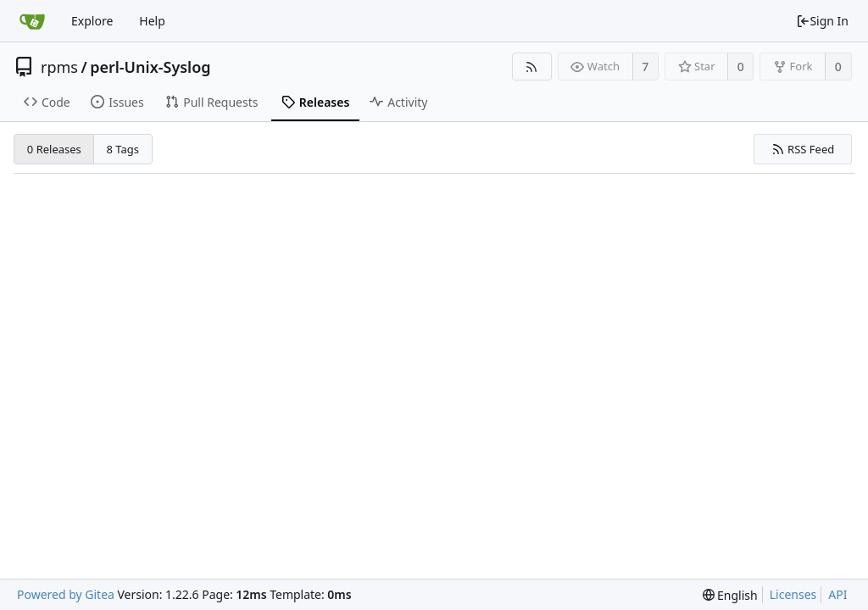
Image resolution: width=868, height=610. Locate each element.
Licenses (793, 594)
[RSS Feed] (532, 67)
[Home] (32, 21)
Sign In (822, 21)
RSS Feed (803, 149)
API (837, 594)
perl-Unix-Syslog (150, 67)
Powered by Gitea (66, 594)
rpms (59, 67)
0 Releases (54, 149)
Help (152, 21)
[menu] (730, 595)
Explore (92, 21)
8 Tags (123, 149)
